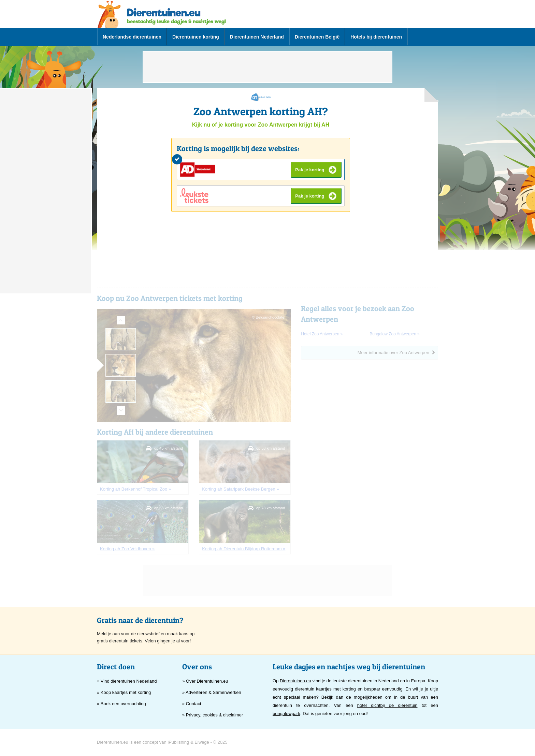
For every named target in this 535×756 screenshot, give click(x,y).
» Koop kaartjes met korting (124, 692)
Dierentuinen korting (196, 37)
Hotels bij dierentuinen (376, 37)
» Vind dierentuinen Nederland (127, 681)
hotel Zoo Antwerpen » (322, 334)
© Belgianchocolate (268, 317)
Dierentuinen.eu (295, 681)
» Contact (192, 704)
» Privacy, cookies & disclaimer (213, 715)
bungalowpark (286, 714)
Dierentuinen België (317, 37)
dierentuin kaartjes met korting (325, 689)
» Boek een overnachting (121, 704)
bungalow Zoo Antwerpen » (395, 334)
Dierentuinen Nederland (257, 37)
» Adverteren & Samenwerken (212, 692)
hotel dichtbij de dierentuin (387, 705)
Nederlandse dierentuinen (132, 37)
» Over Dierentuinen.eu (205, 681)
